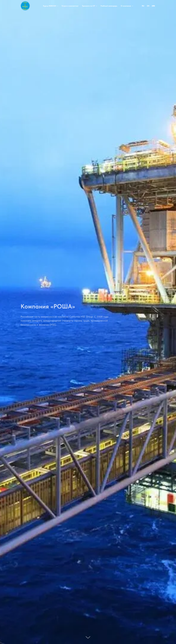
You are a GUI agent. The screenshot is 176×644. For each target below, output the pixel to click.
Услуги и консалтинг (70, 6)
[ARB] (153, 6)
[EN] (148, 6)
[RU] (143, 6)
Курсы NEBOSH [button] (50, 6)
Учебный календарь (109, 6)
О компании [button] (126, 6)
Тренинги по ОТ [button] (89, 6)
